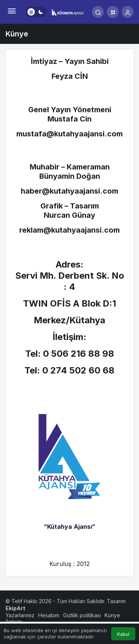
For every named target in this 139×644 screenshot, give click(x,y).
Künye (112, 615)
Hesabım (49, 615)
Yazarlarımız (20, 615)
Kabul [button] (123, 634)
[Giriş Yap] (128, 12)
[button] (113, 12)
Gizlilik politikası (82, 615)
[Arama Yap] (98, 12)
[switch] (36, 12)
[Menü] (11, 12)
